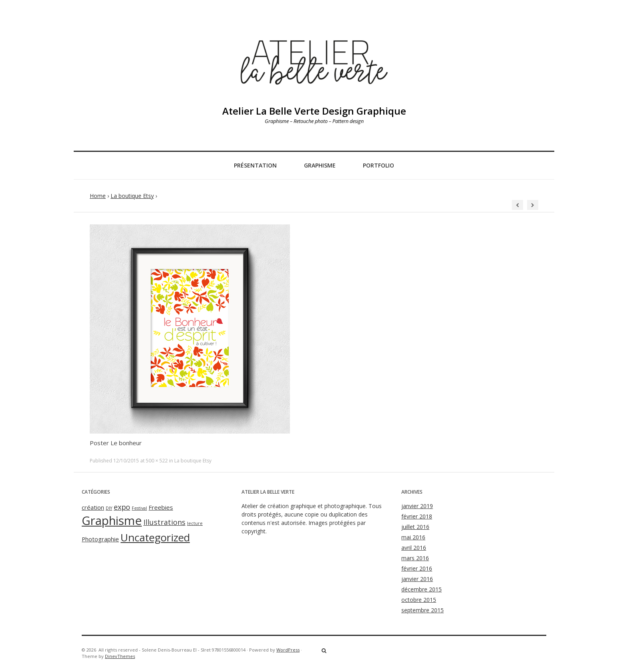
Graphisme (320, 165)
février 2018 (417, 516)
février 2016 (417, 568)
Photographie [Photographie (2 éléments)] (100, 539)
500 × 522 (157, 461)
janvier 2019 (417, 506)
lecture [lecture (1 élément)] (195, 523)
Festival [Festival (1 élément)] (139, 508)
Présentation (255, 165)
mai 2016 (413, 537)
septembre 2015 (423, 610)
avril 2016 (414, 548)
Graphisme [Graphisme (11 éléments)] (112, 521)
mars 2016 (415, 558)
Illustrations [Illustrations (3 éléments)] (164, 522)
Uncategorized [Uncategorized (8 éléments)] (155, 537)
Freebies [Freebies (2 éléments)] (161, 507)
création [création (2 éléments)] (93, 507)
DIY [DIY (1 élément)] (109, 508)
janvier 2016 (417, 579)
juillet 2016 (415, 527)
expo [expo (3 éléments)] (122, 507)
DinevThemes (120, 656)
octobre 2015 (419, 600)
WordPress (288, 650)
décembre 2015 (422, 589)
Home (98, 196)
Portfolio (378, 165)
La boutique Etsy (132, 196)
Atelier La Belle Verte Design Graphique (314, 111)
